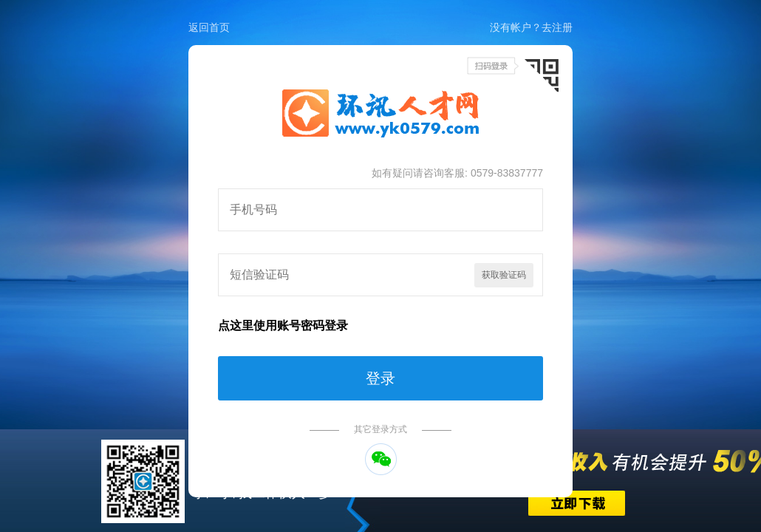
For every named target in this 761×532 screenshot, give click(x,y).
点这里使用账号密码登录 (283, 325)
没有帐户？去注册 (531, 27)
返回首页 (209, 27)
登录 (380, 378)
